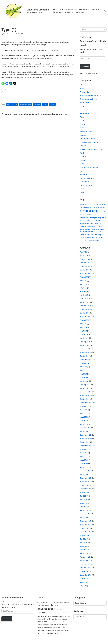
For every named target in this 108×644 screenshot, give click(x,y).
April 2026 (83, 253)
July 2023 (83, 369)
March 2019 (84, 557)
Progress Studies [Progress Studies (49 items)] (99, 233)
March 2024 (84, 340)
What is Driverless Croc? (68, 10)
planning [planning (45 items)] (93, 230)
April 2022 (83, 423)
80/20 (82, 85)
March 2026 (84, 257)
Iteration (83, 136)
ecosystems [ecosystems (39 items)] (102, 216)
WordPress (19, 642)
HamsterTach (57, 12)
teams (82, 172)
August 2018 (84, 582)
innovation (84, 128)
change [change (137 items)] (93, 205)
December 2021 (86, 437)
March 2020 (84, 513)
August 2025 (84, 278)
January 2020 (85, 520)
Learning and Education (88, 139)
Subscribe (85, 67)
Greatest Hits (96, 10)
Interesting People (86, 132)
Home (55, 10)
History (82, 125)
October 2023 (85, 358)
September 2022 (86, 405)
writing (52, 105)
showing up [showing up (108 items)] (99, 236)
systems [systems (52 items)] (82, 239)
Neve (3, 642)
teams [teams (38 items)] (86, 239)
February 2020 (85, 517)
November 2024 (86, 311)
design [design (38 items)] (104, 208)
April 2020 (83, 510)
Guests (82, 121)
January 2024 (85, 347)
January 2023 (85, 390)
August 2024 (84, 322)
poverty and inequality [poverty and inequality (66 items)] (61, 628)
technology (84, 175)
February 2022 (85, 430)
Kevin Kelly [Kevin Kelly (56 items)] (97, 222)
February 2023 (85, 387)
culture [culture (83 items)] (100, 208)
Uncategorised (85, 183)
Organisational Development (90, 143)
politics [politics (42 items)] (97, 230)
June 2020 (84, 502)
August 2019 (84, 538)
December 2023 (86, 351)
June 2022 (84, 416)
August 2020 (84, 495)
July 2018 (83, 585)
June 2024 (84, 329)
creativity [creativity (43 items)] (95, 208)
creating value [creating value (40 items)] (89, 208)
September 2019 (86, 535)
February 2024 (85, 343)
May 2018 (83, 589)
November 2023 (86, 354)
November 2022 (86, 398)
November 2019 (86, 528)
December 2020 (86, 481)
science (83, 161)
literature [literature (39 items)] (100, 225)
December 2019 (86, 524)
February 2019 (85, 560)
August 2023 (84, 365)
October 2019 (85, 531)
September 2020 (86, 492)
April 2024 (83, 336)
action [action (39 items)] (81, 205)
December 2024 (86, 307)
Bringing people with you (88, 99)
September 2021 (86, 448)
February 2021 (85, 474)
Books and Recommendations (90, 96)
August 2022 (84, 408)
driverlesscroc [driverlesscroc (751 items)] (89, 212)
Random (83, 154)
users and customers (87, 186)
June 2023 (84, 372)
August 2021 (84, 452)
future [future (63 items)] (92, 219)
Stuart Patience (8, 34)
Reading (83, 157)
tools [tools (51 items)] (91, 242)
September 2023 (86, 362)
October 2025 (85, 271)
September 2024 (86, 318)
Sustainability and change (89, 168)
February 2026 (85, 260)
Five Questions (85, 114)
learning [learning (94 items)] (90, 225)
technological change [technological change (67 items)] (95, 239)
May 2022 (83, 419)
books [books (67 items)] (87, 205)
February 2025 (85, 300)
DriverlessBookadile (87, 110)
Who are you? (84, 10)
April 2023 (83, 380)
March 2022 (84, 427)
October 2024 (85, 315)
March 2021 (84, 470)
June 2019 (84, 546)
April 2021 (83, 466)
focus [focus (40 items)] (89, 219)
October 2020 (85, 488)
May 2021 (83, 463)
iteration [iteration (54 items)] (91, 222)
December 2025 (86, 264)
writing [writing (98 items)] (99, 241)
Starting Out (84, 164)
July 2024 (83, 325)
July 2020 (83, 499)
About (82, 89)
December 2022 (86, 394)
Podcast (83, 146)
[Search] (105, 11)
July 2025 (83, 282)
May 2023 (83, 376)
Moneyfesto (80, 12)
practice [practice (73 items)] (92, 233)
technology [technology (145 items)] (85, 241)
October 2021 (85, 445)
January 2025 (85, 304)
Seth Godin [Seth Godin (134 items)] (90, 236)
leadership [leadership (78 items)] (83, 225)
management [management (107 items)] (85, 227)
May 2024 (83, 333)
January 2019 (85, 564)
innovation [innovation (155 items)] (84, 222)
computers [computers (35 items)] (82, 208)
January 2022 (85, 434)
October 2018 (85, 575)
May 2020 (83, 506)
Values (82, 190)
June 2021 (84, 459)
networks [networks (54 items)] (98, 228)
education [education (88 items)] (83, 219)
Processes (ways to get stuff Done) (92, 150)
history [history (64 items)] (104, 219)
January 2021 (85, 477)
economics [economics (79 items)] (95, 216)
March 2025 (84, 297)
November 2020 (86, 484)
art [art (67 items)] (84, 205)
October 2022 (85, 401)
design (82, 107)
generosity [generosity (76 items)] (98, 219)
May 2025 (83, 289)
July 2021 (83, 455)
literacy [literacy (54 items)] (96, 225)
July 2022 (83, 412)
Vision (82, 193)
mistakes (37, 105)
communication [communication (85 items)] (101, 205)
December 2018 (86, 567)
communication (12, 105)
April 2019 (83, 553)
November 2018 (86, 571)
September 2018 (86, 578)
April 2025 (83, 293)
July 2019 (83, 542)
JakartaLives (69, 12)
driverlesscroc (26, 105)
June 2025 (84, 286)
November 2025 (86, 268)
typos (45, 105)
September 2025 (86, 275)
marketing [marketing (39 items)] (93, 228)
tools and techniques (87, 179)
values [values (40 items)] (94, 242)
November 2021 (86, 441)
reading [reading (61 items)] (82, 236)
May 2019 (83, 549)
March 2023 (84, 383)
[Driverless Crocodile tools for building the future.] (25, 11)
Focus (82, 118)
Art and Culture (85, 92)
